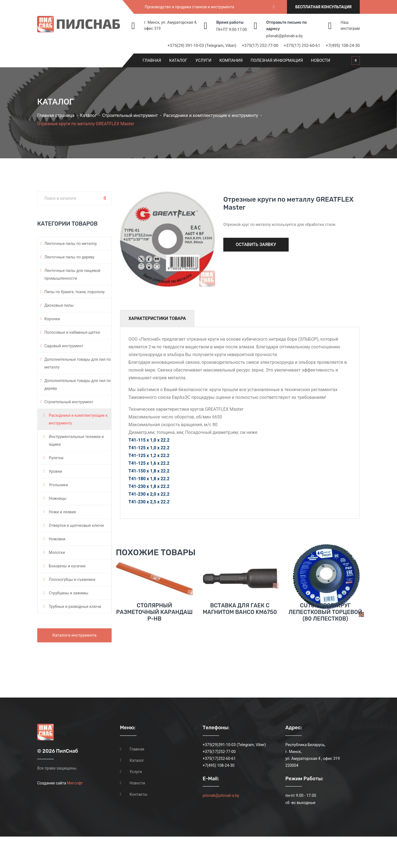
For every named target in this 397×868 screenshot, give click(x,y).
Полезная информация (277, 60)
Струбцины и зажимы (69, 593)
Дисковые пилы (59, 305)
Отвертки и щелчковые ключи (76, 525)
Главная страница (56, 115)
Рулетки (56, 458)
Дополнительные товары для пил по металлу (78, 363)
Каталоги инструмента (74, 635)
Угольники (58, 485)
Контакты (138, 826)
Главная (152, 60)
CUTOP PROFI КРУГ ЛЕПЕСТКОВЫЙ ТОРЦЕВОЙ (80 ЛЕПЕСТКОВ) (325, 656)
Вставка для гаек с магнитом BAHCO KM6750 (240, 652)
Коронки (52, 319)
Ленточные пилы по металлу (71, 244)
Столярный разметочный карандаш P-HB (154, 656)
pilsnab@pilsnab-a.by (285, 36)
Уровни (55, 471)
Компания (231, 60)
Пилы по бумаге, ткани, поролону (75, 292)
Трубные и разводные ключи (75, 607)
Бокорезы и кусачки (67, 566)
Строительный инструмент (130, 115)
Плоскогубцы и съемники (72, 579)
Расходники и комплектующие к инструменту (211, 115)
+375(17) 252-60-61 (302, 46)
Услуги (203, 60)
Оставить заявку (256, 245)
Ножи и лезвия (62, 512)
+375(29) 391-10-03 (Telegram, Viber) (202, 46)
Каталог (178, 60)
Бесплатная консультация (323, 7)
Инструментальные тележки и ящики (76, 440)
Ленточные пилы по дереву (69, 257)
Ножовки (57, 539)
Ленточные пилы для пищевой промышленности (72, 274)
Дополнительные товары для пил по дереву (78, 384)
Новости (321, 60)
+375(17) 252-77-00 (260, 46)
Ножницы (58, 498)
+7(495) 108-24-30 (343, 46)
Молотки (57, 552)
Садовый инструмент (64, 346)
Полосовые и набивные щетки (72, 332)
